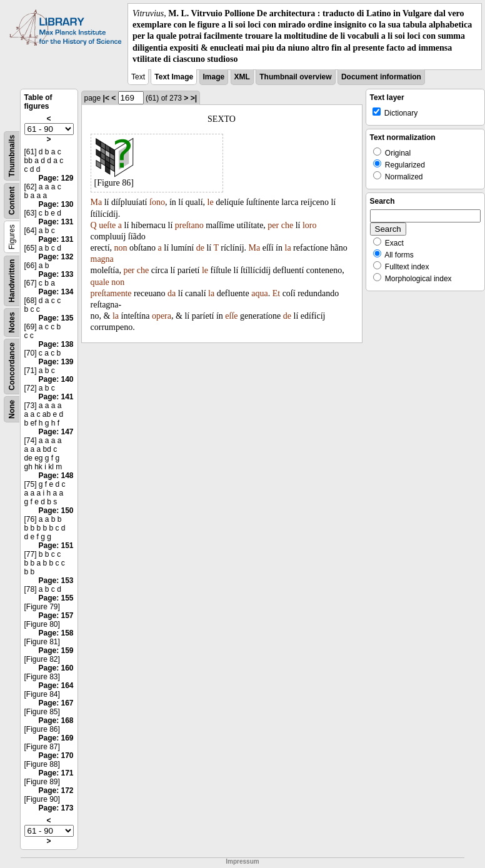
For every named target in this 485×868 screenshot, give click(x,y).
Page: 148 (56, 476)
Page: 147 (56, 432)
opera (162, 316)
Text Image (174, 77)
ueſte (107, 225)
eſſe (231, 316)
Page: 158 (56, 633)
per (273, 225)
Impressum (242, 861)
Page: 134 (56, 292)
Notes (12, 322)
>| (194, 98)
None (12, 409)
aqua (259, 293)
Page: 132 (56, 257)
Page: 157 (56, 616)
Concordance (12, 367)
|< (106, 98)
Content (12, 201)
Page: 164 (56, 686)
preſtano (189, 225)
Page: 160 (56, 668)
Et (276, 293)
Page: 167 (56, 703)
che (287, 225)
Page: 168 (56, 721)
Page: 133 (56, 274)
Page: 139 (56, 362)
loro (310, 225)
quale (100, 282)
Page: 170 (56, 756)
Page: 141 (56, 397)
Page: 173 (56, 808)
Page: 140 (56, 379)
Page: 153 (56, 581)
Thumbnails (12, 156)
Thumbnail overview (295, 77)
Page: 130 (56, 204)
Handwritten (12, 281)
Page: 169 (56, 738)
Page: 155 (56, 598)
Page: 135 (56, 318)
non (121, 248)
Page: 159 (56, 651)
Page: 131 (56, 222)
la (288, 248)
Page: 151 (56, 546)
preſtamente (111, 293)
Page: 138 (56, 344)
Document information (381, 77)
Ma (97, 202)
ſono (157, 202)
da (172, 293)
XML (242, 77)
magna (102, 259)
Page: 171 (56, 773)
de (200, 248)
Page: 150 (56, 511)
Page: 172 (56, 791)
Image (214, 77)
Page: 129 (56, 178)
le (211, 202)
